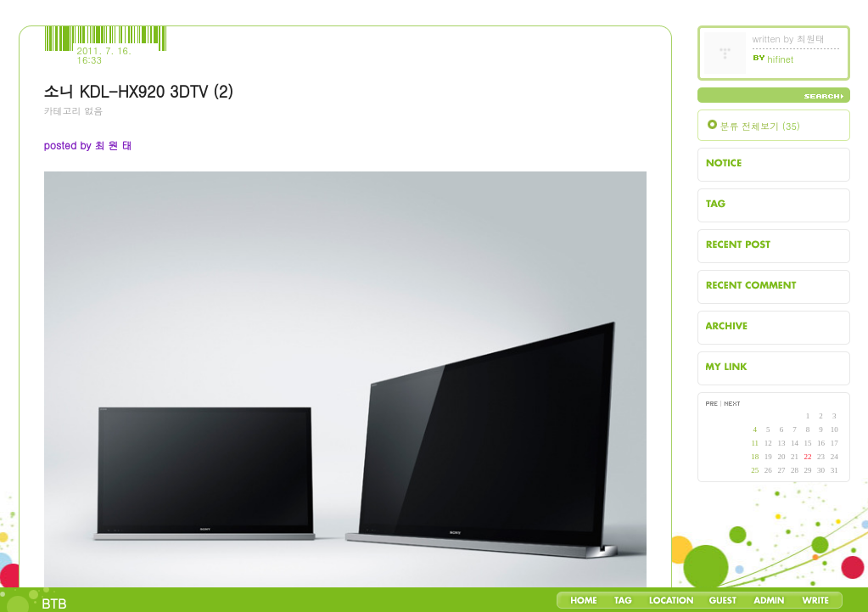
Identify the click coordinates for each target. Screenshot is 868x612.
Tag (623, 600)
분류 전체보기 (760, 126)
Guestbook (722, 600)
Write (815, 600)
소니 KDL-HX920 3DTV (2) (139, 91)
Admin (769, 600)
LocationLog (670, 600)
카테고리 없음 (74, 111)
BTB (54, 603)
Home (584, 600)
